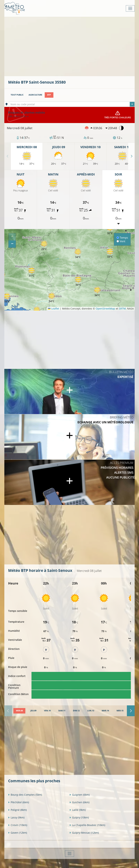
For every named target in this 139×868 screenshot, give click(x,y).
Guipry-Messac (84, 833)
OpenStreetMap (105, 309)
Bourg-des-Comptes (25, 795)
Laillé (78, 810)
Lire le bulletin (18, 116)
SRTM (122, 309)
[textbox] (72, 104)
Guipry (79, 817)
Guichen (79, 802)
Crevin (18, 825)
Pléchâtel (19, 802)
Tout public (17, 95)
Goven (18, 833)
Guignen (80, 795)
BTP (49, 95)
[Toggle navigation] (130, 8)
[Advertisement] (74, 46)
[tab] (19, 711)
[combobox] (72, 104)
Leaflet (54, 309)
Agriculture (35, 95)
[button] (31, 272)
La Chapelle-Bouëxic (87, 825)
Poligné (17, 810)
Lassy (16, 817)
